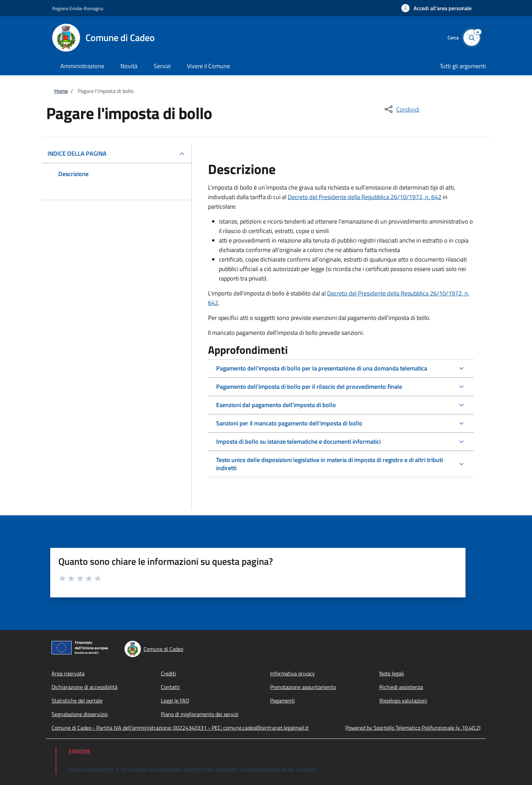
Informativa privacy (292, 673)
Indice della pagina (77, 154)
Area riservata (68, 673)
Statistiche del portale (77, 701)
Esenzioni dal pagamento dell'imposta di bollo (276, 405)
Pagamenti (282, 701)
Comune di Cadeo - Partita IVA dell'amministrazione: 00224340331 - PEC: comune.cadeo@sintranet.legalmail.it (180, 728)
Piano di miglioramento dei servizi (200, 714)
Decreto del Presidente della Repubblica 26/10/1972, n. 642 (365, 197)
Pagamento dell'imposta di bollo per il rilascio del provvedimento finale (309, 387)
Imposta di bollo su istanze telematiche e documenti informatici (298, 442)
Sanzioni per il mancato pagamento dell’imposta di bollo (289, 423)
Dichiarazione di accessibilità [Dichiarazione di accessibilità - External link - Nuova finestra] (84, 687)
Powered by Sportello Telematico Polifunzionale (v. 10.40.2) (413, 728)
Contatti (170, 687)
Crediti (168, 673)
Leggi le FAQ (175, 701)
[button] (436, 8)
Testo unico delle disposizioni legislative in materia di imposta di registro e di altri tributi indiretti (329, 464)
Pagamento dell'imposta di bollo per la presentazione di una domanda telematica (322, 368)
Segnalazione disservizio (80, 714)
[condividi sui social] (401, 109)
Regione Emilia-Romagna (78, 8)
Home (61, 91)
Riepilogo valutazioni (403, 701)
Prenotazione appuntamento (303, 687)
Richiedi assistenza (401, 687)
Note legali (392, 673)
